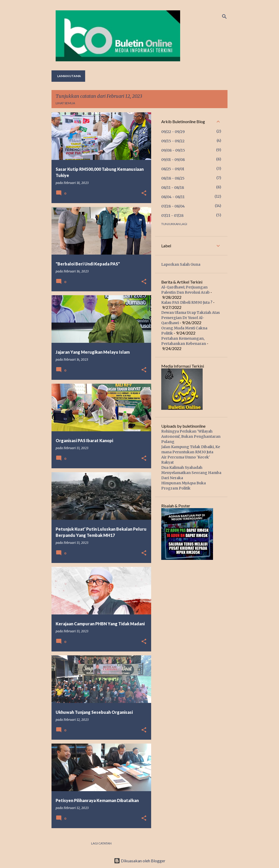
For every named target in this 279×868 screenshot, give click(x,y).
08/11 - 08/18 (173, 188)
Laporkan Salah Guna (181, 264)
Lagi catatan (101, 843)
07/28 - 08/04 (173, 206)
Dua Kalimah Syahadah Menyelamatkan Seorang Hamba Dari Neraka (191, 473)
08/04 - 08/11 (173, 197)
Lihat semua (65, 103)
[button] (144, 193)
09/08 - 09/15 (173, 150)
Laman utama (69, 76)
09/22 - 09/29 (173, 132)
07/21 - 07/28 (172, 216)
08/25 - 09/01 (173, 169)
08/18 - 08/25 (173, 178)
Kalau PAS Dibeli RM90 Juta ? (187, 302)
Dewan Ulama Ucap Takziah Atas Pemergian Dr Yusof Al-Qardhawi (190, 318)
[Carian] (224, 17)
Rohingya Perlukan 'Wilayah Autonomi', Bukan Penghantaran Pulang (191, 436)
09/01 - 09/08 (173, 160)
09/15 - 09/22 (173, 141)
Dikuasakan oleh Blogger (140, 861)
